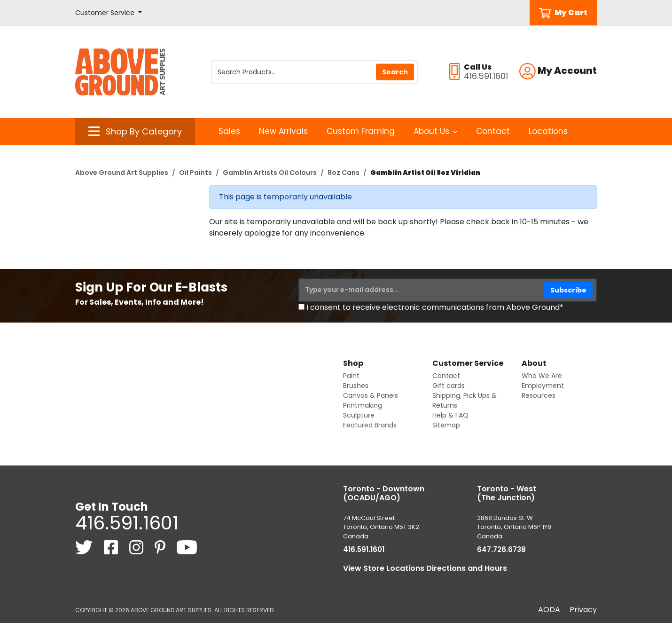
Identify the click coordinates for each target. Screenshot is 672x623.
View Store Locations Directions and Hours (425, 568)
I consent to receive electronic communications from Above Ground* (435, 307)
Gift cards (449, 386)
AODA (549, 610)
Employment (543, 386)
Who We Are (542, 376)
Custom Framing (361, 131)
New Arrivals (283, 131)
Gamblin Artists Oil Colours (270, 173)
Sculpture (359, 415)
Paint (351, 376)
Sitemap (446, 425)
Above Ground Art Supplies (122, 173)
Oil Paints (195, 173)
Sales (229, 131)
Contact (493, 131)
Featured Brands (370, 425)
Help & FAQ (450, 415)
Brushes (356, 386)
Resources (539, 395)
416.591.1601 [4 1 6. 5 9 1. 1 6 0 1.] (127, 523)
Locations (548, 131)
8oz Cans (344, 173)
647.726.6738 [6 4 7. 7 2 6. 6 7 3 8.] (501, 549)
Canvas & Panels (371, 395)
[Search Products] (315, 72)
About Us (435, 131)
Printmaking (363, 405)
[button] (109, 13)
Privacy (583, 610)
